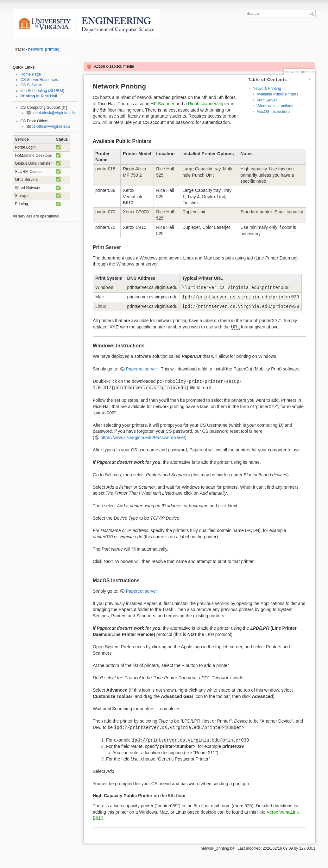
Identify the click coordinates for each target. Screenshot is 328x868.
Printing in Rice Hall (39, 96)
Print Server (267, 100)
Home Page (31, 74)
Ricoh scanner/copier (209, 104)
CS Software (32, 85)
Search (312, 14)
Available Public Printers (277, 94)
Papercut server (142, 369)
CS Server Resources (39, 80)
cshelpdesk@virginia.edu (53, 113)
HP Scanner (163, 104)
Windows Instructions (275, 106)
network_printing (44, 49)
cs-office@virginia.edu (51, 126)
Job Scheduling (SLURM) (42, 91)
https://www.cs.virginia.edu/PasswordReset (143, 437)
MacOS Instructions (273, 112)
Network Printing (267, 89)
